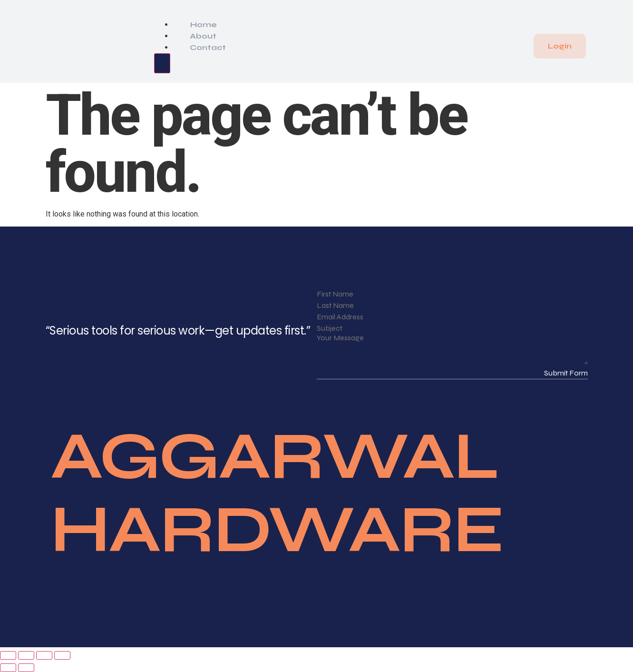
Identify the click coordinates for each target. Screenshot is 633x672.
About (203, 36)
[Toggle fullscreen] (26, 655)
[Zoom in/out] (8, 655)
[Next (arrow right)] (26, 668)
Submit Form (566, 373)
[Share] (44, 655)
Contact (208, 47)
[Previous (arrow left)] (8, 668)
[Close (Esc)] (62, 655)
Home (204, 25)
